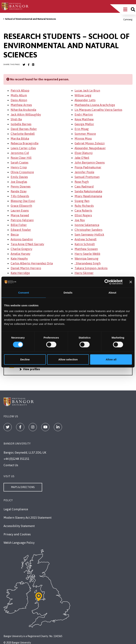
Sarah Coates (19, 163)
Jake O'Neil (82, 158)
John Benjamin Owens (90, 163)
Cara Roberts (83, 211)
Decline (25, 359)
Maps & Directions (23, 487)
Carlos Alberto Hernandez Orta (32, 263)
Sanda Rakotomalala (88, 191)
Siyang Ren (82, 201)
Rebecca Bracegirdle (25, 143)
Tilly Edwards (20, 196)
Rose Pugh (82, 182)
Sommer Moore (85, 134)
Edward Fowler (21, 230)
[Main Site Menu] (125, 9)
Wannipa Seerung (87, 259)
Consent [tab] (24, 293)
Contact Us (11, 465)
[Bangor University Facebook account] (29, 65)
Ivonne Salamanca (87, 225)
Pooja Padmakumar (88, 167)
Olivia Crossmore (22, 172)
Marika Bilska (20, 139)
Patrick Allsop (20, 91)
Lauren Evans (20, 211)
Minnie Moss (83, 139)
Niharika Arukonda (23, 110)
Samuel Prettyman (87, 177)
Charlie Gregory (21, 249)
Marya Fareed (20, 215)
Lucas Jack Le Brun (87, 91)
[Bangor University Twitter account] (24, 65)
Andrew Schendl (86, 239)
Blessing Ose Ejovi (23, 201)
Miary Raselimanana (88, 196)
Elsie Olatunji (84, 153)
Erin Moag (82, 129)
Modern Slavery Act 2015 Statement (28, 518)
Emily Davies (19, 177)
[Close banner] (131, 282)
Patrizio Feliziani (22, 220)
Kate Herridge (20, 273)
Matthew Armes (21, 105)
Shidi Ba (16, 119)
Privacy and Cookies (17, 534)
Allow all (111, 359)
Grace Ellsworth (21, 206)
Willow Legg (83, 95)
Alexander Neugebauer (90, 148)
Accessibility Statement (19, 526)
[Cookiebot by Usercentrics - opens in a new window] (107, 282)
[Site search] (133, 9)
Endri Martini (84, 115)
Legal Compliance (16, 509)
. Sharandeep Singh (88, 263)
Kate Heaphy (19, 259)
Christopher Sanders (88, 230)
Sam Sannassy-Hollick (89, 235)
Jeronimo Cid (20, 153)
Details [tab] (68, 293)
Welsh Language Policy (19, 543)
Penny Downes (21, 187)
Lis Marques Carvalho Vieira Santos (98, 110)
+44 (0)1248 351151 (16, 459)
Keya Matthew (84, 119)
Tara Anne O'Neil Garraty (27, 244)
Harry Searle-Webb (87, 254)
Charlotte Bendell (23, 134)
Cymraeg (128, 19)
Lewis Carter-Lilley (23, 148)
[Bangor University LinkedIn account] (33, 65)
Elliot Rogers (83, 215)
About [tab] (112, 293)
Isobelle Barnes (21, 124)
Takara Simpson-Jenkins (91, 268)
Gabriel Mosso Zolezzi (90, 143)
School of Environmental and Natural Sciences (31, 19)
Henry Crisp (19, 167)
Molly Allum (19, 95)
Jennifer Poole (84, 172)
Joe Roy (80, 220)
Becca (15, 235)
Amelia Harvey (20, 254)
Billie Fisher (19, 225)
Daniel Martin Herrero (26, 268)
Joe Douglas (19, 182)
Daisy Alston (19, 100)
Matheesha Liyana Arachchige (95, 105)
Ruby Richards (84, 206)
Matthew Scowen (86, 249)
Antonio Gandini (22, 239)
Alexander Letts (85, 100)
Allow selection (68, 359)
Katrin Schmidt (85, 244)
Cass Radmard (84, 187)
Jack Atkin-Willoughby (26, 115)
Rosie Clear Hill (21, 158)
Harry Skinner (84, 273)
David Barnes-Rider (24, 129)
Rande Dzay (19, 191)
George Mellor (84, 124)
